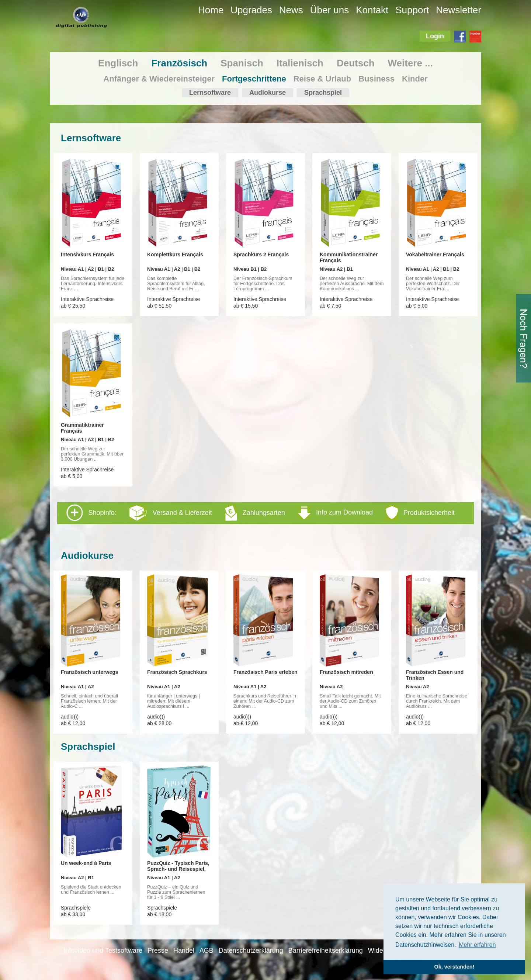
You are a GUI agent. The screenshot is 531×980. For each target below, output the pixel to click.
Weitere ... (410, 63)
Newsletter (459, 10)
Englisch (118, 63)
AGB (206, 950)
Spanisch (242, 63)
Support (412, 10)
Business (376, 79)
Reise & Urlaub (322, 79)
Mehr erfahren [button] (477, 945)
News (291, 10)
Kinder (415, 79)
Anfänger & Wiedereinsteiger (159, 79)
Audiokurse (268, 93)
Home (211, 10)
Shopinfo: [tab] (261, 513)
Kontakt (372, 10)
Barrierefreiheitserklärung (326, 950)
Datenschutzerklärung (251, 950)
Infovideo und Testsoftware (103, 950)
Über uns (330, 10)
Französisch (179, 63)
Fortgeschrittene (254, 79)
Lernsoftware (210, 93)
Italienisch (300, 63)
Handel (184, 950)
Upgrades (251, 10)
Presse (158, 950)
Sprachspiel (323, 93)
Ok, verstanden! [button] (454, 967)
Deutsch (356, 63)
